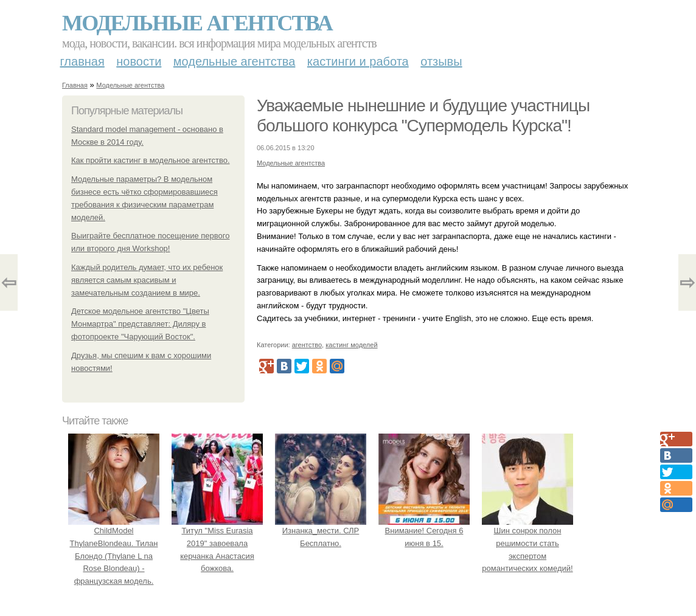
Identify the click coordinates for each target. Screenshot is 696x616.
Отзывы (441, 61)
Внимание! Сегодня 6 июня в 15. (424, 531)
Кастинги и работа (358, 61)
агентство (307, 345)
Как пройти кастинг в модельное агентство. (151, 160)
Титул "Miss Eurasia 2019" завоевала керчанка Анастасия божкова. (217, 543)
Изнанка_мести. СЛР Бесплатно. (321, 531)
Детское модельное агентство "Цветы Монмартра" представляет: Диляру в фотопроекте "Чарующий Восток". (140, 324)
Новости (139, 61)
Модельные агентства (197, 23)
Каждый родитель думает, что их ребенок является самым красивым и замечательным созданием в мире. (147, 280)
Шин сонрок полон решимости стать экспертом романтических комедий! (527, 543)
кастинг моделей (351, 345)
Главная (82, 61)
